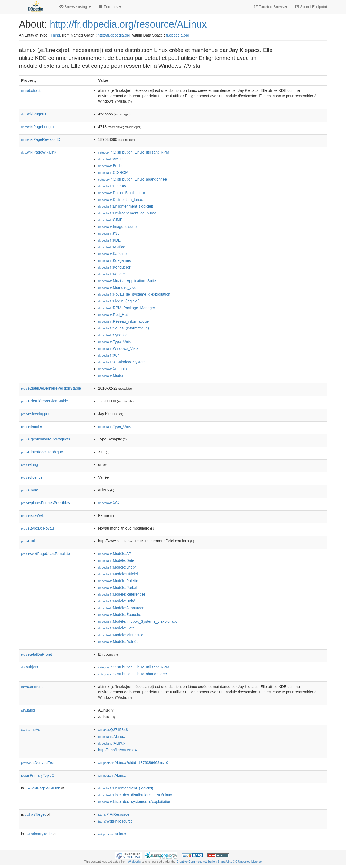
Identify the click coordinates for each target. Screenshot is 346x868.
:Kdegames (114, 260)
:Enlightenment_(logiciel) (126, 206)
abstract (31, 90)
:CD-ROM (113, 172)
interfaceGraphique (42, 452)
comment (32, 687)
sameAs (31, 730)
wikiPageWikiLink (39, 152)
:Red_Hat (113, 315)
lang (30, 465)
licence (32, 477)
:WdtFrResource (115, 821)
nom (30, 490)
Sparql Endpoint (311, 7)
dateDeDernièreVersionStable (51, 388)
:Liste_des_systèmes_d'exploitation (135, 802)
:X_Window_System (122, 362)
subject (29, 667)
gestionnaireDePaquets (46, 439)
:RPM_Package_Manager (127, 308)
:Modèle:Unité (117, 601)
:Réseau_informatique (123, 321)
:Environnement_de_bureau (128, 213)
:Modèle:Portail (118, 588)
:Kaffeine (112, 254)
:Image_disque (117, 227)
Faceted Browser (271, 7)
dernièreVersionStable (45, 401)
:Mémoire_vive (117, 288)
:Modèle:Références (122, 594)
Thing (55, 35)
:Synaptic (113, 335)
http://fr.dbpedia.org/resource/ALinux (128, 24)
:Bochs (111, 166)
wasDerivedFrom (39, 763)
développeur (36, 414)
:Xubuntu (112, 369)
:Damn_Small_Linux (122, 193)
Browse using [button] (75, 7)
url (28, 541)
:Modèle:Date (116, 560)
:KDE (109, 240)
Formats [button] (110, 7)
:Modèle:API (115, 554)
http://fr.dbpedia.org (114, 35)
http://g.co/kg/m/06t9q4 (117, 750)
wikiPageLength (37, 127)
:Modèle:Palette (118, 581)
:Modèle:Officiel (118, 574)
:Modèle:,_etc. (117, 628)
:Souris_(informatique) (124, 328)
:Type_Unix (114, 342)
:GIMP (110, 220)
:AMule (111, 159)
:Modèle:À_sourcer (121, 608)
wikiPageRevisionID (41, 139)
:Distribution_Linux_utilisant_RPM (134, 152)
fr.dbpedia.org (178, 35)
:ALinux (112, 736)
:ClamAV (112, 186)
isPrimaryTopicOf (38, 775)
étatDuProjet (36, 654)
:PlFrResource (114, 814)
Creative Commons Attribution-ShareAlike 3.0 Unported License (219, 862)
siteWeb (33, 515)
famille (31, 426)
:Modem (112, 376)
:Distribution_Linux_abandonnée (132, 179)
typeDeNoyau (37, 528)
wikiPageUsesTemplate (46, 554)
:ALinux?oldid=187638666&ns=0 (133, 763)
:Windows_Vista (118, 348)
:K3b (109, 233)
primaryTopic (39, 834)
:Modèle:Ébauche (120, 615)
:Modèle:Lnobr (117, 567)
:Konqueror (114, 267)
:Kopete (112, 274)
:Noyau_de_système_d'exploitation (134, 294)
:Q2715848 (113, 730)
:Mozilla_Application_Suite (127, 281)
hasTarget (35, 814)
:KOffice (112, 247)
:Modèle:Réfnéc (118, 642)
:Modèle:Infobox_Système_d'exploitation (139, 621)
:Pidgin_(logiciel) (119, 301)
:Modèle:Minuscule (121, 635)
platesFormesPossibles (46, 503)
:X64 (109, 355)
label (28, 710)
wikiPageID (34, 114)
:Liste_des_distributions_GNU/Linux (135, 795)
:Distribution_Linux (121, 200)
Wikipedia (134, 862)
